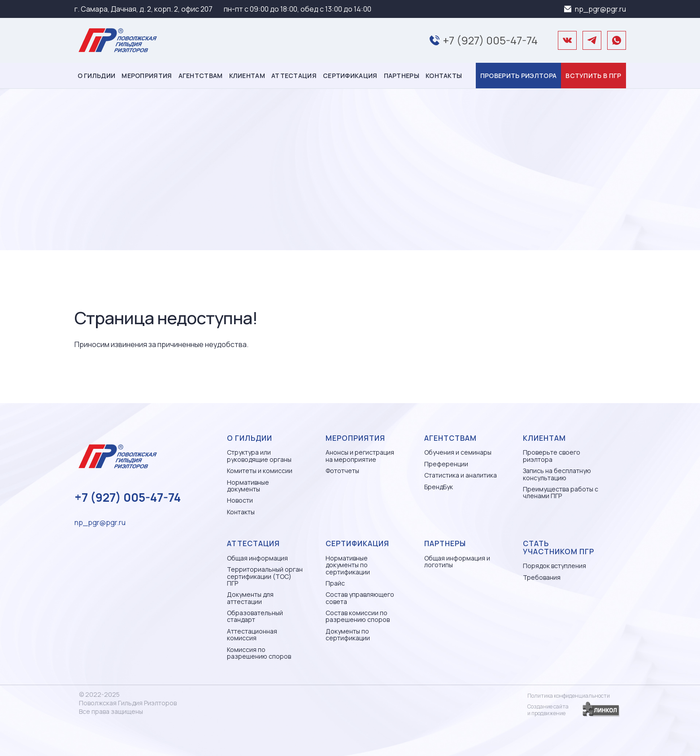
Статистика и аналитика (461, 475)
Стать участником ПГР (559, 547)
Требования (542, 577)
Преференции (446, 464)
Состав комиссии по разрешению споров (358, 616)
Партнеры (402, 76)
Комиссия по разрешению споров (259, 653)
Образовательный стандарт (255, 616)
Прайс (335, 583)
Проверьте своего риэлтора (552, 456)
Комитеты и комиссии (260, 471)
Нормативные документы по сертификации (348, 565)
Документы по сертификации (348, 635)
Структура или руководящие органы (259, 456)
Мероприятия (147, 76)
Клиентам (247, 76)
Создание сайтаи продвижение (548, 710)
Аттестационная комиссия (252, 635)
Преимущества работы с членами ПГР (561, 493)
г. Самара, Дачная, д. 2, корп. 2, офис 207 (143, 9)
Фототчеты (342, 471)
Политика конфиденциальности (569, 696)
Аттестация (294, 76)
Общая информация (257, 558)
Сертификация (350, 76)
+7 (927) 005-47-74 (490, 40)
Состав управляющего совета (360, 598)
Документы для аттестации (250, 598)
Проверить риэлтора (518, 76)
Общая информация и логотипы (457, 562)
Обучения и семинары (458, 452)
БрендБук (439, 487)
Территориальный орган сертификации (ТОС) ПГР (265, 576)
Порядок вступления (554, 566)
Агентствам (201, 76)
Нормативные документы (248, 486)
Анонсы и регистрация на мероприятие (360, 456)
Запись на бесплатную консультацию (557, 474)
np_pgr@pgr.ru (600, 9)
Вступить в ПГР (593, 76)
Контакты (444, 76)
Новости (240, 500)
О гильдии (97, 76)
